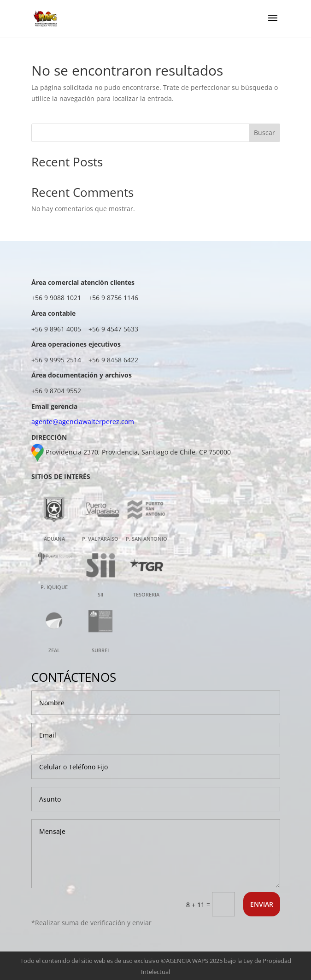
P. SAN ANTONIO (147, 539)
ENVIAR (262, 904)
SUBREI (100, 650)
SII (100, 594)
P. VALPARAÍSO (100, 539)
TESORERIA (146, 594)
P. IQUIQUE (54, 587)
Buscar (264, 133)
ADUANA (54, 539)
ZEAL (54, 650)
